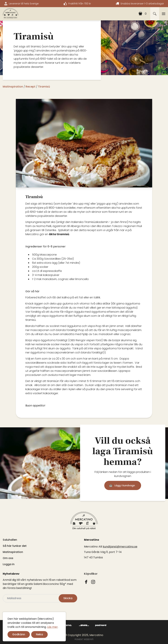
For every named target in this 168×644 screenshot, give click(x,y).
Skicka (68, 598)
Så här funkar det (15, 546)
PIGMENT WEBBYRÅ (84, 639)
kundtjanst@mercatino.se (120, 547)
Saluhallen (10, 540)
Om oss (8, 558)
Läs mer (52, 627)
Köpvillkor (91, 574)
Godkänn (19, 634)
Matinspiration (13, 552)
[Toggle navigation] (164, 14)
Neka (39, 634)
